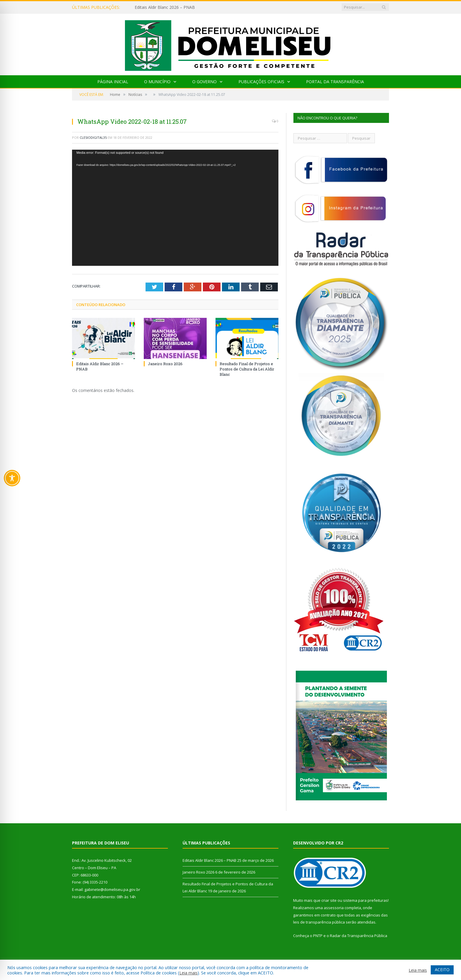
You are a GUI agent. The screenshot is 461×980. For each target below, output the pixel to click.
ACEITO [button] (442, 970)
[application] (175, 208)
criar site (329, 900)
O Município (157, 82)
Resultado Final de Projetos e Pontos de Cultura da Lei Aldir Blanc (247, 369)
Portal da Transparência (335, 82)
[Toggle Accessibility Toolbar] (12, 478)
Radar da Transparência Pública (359, 936)
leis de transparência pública (319, 922)
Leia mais (188, 973)
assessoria (334, 908)
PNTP (318, 936)
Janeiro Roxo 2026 (165, 364)
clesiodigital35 (93, 137)
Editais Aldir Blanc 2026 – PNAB (165, 7)
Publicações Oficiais (261, 82)
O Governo (204, 82)
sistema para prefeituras (365, 900)
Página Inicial (113, 82)
